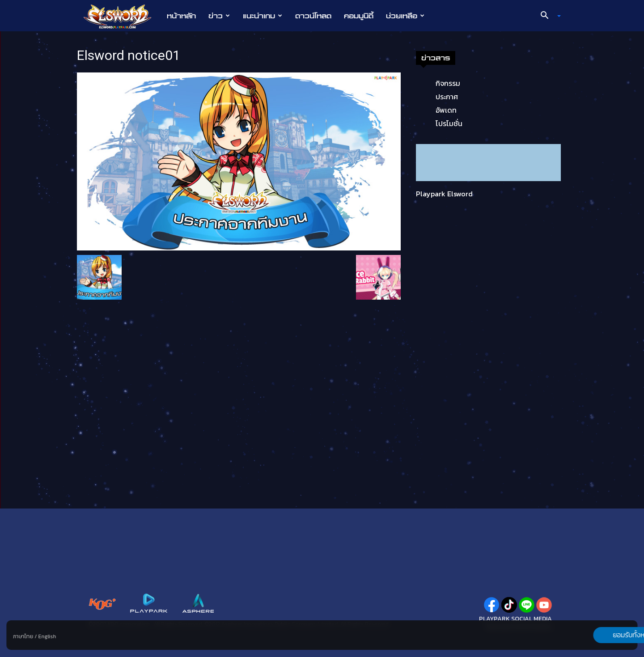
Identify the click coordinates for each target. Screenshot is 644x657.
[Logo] (122, 16)
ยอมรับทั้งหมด (591, 635)
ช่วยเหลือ (405, 16)
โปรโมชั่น (449, 123)
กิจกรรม (448, 83)
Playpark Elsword (444, 194)
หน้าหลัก (181, 16)
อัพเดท (446, 110)
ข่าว (219, 16)
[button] (547, 16)
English (47, 636)
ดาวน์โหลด (313, 16)
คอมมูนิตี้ (359, 16)
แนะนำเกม (263, 16)
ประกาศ (447, 97)
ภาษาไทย (23, 636)
